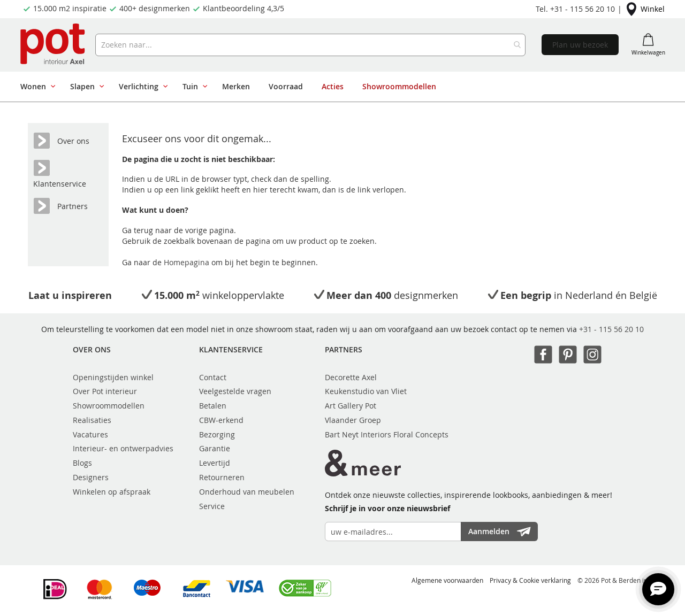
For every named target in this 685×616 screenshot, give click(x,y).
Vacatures (90, 434)
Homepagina (188, 262)
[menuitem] (36, 87)
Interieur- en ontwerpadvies (123, 448)
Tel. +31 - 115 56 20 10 (575, 9)
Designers (91, 477)
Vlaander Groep (353, 420)
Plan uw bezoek (580, 45)
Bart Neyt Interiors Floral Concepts (387, 434)
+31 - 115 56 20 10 (611, 329)
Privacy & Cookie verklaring (530, 580)
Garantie (215, 448)
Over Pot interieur (105, 391)
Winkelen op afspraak (112, 492)
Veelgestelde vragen (235, 391)
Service (212, 506)
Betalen (213, 406)
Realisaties (92, 420)
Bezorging (217, 434)
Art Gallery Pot (351, 406)
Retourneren (222, 477)
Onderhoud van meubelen (247, 492)
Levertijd (215, 463)
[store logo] (54, 45)
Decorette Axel (351, 377)
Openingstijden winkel (113, 377)
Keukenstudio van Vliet (366, 391)
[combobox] (310, 45)
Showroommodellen (109, 406)
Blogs (82, 463)
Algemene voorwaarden (447, 580)
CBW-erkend (221, 420)
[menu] (338, 87)
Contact (213, 377)
